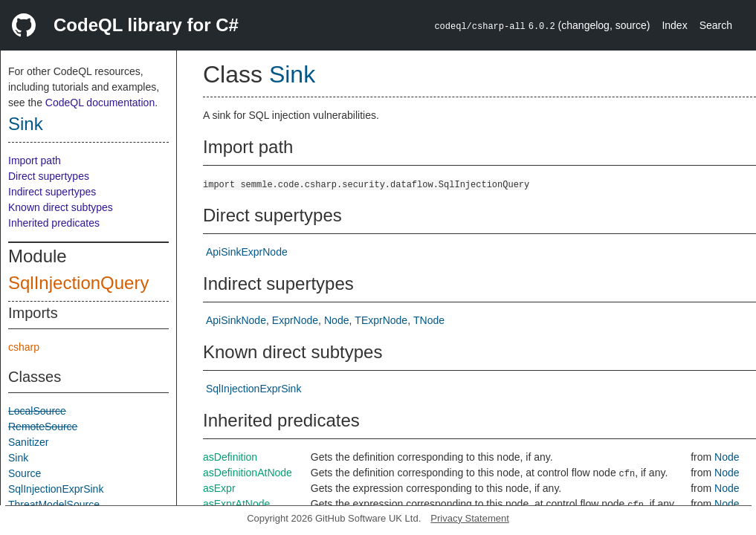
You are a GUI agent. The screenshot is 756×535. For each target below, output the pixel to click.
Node (336, 320)
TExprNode (381, 320)
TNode (429, 320)
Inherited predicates (54, 223)
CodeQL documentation (100, 103)
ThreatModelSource (54, 505)
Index (674, 25)
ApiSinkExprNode (247, 252)
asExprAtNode (236, 504)
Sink (26, 124)
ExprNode (295, 320)
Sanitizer (28, 442)
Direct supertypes (49, 176)
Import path (35, 160)
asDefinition (230, 457)
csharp (24, 347)
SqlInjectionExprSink (56, 489)
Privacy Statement (470, 518)
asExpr (219, 488)
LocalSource (37, 411)
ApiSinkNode (236, 320)
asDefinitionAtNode (248, 473)
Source (25, 473)
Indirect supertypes (52, 192)
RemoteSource (43, 427)
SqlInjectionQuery (78, 283)
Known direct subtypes (61, 207)
